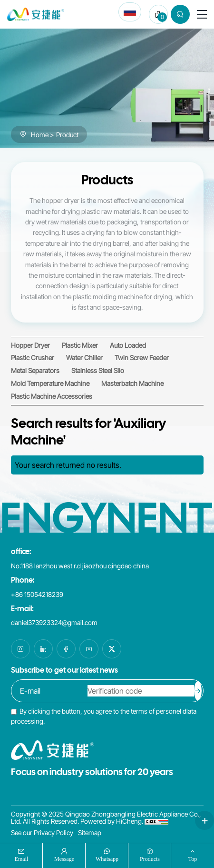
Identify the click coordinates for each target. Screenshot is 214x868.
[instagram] (20, 649)
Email (22, 859)
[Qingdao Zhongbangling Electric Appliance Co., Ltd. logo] (36, 14)
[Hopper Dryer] (30, 345)
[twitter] (112, 649)
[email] (50, 691)
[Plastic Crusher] (33, 358)
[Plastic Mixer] (80, 345)
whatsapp (107, 859)
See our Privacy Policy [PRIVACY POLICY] (42, 833)
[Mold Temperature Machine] (50, 383)
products (150, 859)
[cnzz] (156, 821)
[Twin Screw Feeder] (142, 358)
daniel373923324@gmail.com (54, 622)
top (193, 859)
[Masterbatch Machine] (132, 383)
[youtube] (89, 649)
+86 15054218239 (37, 594)
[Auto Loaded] (128, 345)
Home (40, 135)
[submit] (198, 691)
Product (67, 135)
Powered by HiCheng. (112, 821)
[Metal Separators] (35, 370)
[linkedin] (43, 649)
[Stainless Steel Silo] (98, 370)
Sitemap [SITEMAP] (90, 833)
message (64, 859)
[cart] (158, 14)
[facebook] (66, 649)
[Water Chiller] (84, 358)
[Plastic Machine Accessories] (52, 396)
